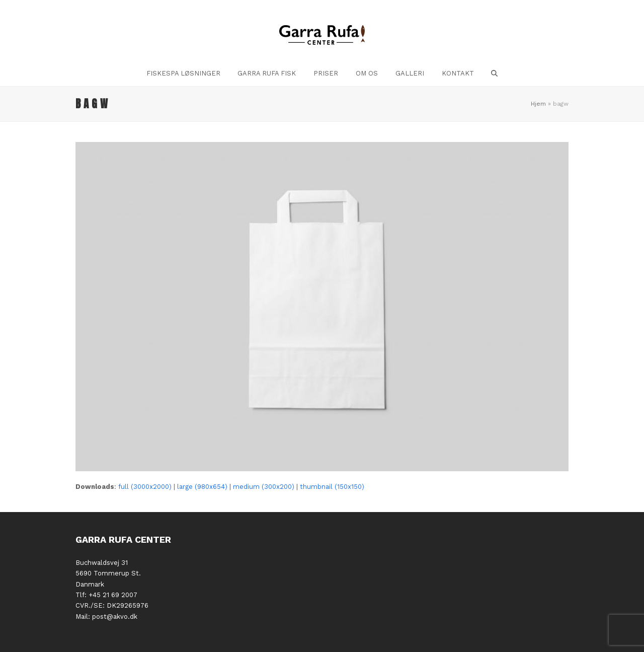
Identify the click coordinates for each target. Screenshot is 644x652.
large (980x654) (202, 487)
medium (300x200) (264, 487)
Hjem (538, 104)
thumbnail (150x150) (332, 487)
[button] (495, 74)
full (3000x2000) (145, 487)
